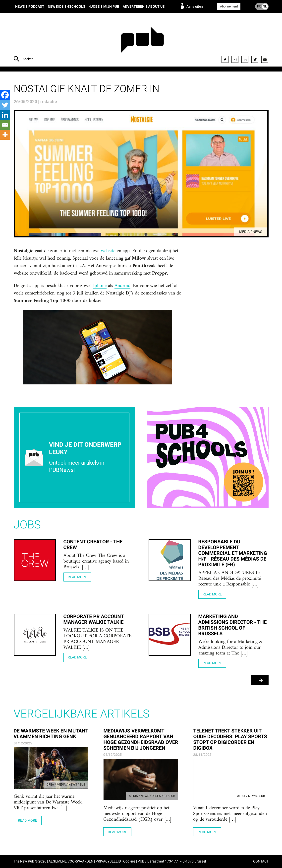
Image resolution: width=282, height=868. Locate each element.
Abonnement (229, 6)
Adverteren (134, 6)
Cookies (129, 861)
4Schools (76, 6)
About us (156, 6)
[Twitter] (5, 105)
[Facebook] (5, 95)
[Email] (5, 125)
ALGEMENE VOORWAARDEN (71, 861)
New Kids (56, 6)
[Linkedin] (5, 115)
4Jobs (94, 6)
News (20, 6)
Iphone (100, 286)
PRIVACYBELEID (108, 861)
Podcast (36, 6)
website (108, 251)
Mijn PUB (111, 6)
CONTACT (261, 861)
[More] (5, 135)
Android (122, 286)
